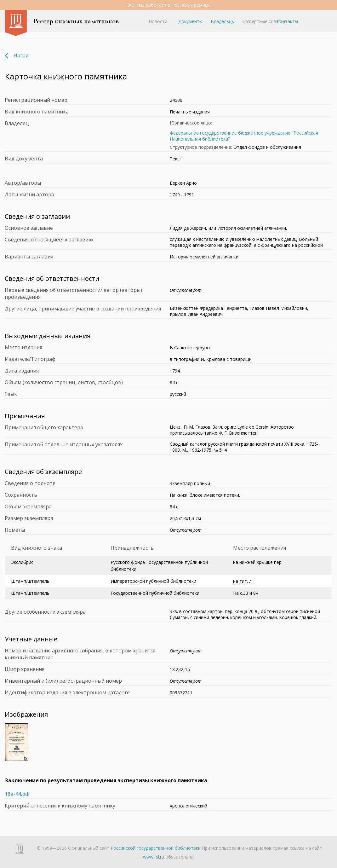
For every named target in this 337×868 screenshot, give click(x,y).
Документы (190, 21)
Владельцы (223, 21)
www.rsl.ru (154, 857)
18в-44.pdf (17, 794)
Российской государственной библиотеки (156, 848)
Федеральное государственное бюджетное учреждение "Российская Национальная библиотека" (244, 136)
